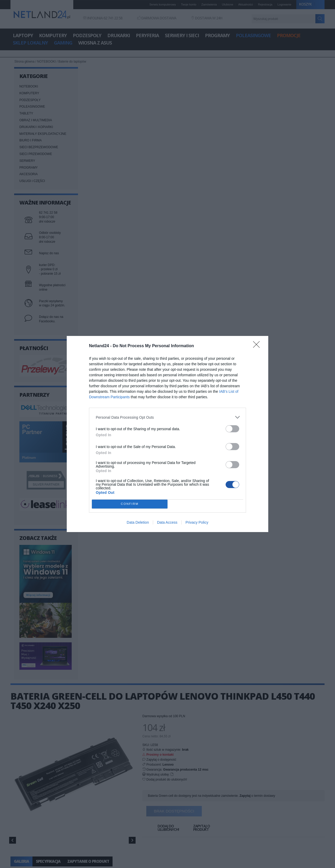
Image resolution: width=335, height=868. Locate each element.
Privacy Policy (197, 522)
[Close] (258, 346)
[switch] (232, 429)
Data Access (167, 522)
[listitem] (167, 417)
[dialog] (167, 434)
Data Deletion (138, 522)
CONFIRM (130, 504)
